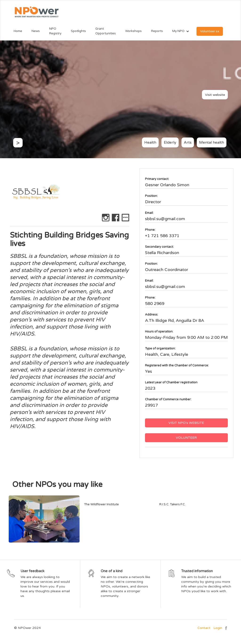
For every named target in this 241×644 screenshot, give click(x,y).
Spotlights (78, 31)
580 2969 (155, 304)
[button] (178, 31)
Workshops (133, 31)
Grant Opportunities (106, 31)
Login (218, 628)
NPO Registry (55, 31)
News (36, 31)
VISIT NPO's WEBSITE (186, 423)
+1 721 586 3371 (162, 236)
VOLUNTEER (186, 438)
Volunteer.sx (210, 31)
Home (18, 31)
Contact (204, 628)
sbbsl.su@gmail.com (165, 219)
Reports (157, 31)
